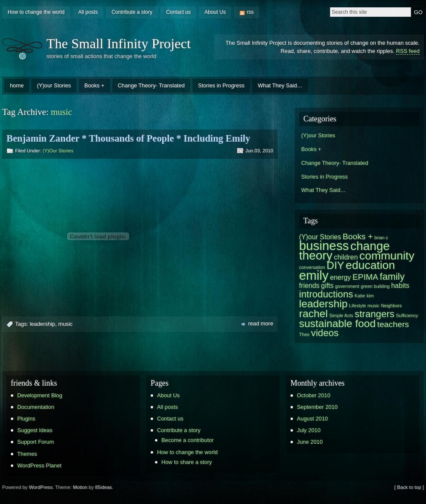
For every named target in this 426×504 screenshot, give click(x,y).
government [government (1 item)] (347, 286)
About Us (215, 12)
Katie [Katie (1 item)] (360, 296)
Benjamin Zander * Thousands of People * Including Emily (128, 138)
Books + (94, 85)
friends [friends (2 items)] (309, 286)
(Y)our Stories (54, 85)
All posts (88, 12)
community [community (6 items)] (387, 256)
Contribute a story (132, 12)
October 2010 (314, 395)
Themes (27, 454)
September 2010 (317, 407)
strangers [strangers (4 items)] (374, 314)
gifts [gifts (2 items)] (327, 286)
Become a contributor (188, 440)
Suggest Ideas (35, 430)
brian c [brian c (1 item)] (381, 238)
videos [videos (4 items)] (325, 333)
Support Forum (35, 442)
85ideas (103, 487)
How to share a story (187, 462)
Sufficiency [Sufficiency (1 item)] (407, 315)
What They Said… (280, 85)
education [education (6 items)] (370, 265)
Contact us (178, 12)
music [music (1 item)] (374, 306)
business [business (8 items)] (324, 246)
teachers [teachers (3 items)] (393, 324)
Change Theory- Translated (151, 85)
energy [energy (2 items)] (340, 277)
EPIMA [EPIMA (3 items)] (365, 277)
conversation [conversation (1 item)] (312, 267)
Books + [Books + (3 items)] (358, 237)
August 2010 (312, 419)
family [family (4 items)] (392, 277)
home (17, 85)
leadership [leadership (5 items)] (323, 304)
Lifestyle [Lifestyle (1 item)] (357, 306)
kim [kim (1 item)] (370, 296)
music (65, 324)
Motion (80, 487)
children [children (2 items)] (346, 257)
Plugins (26, 419)
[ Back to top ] (409, 487)
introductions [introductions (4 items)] (326, 294)
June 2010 (310, 442)
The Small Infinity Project (119, 43)
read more (261, 323)
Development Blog (40, 395)
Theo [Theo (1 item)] (304, 334)
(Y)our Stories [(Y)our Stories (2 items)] (320, 237)
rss (250, 12)
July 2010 (309, 430)
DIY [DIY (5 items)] (335, 265)
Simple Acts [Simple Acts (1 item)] (341, 315)
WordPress (41, 487)
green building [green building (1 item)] (375, 286)
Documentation (36, 407)
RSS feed (408, 51)
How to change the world (36, 12)
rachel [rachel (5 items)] (313, 314)
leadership (42, 324)
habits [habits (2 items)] (400, 286)
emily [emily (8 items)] (314, 275)
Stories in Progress (221, 85)
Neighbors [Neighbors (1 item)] (391, 306)
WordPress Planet (39, 465)
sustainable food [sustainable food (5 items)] (337, 323)
